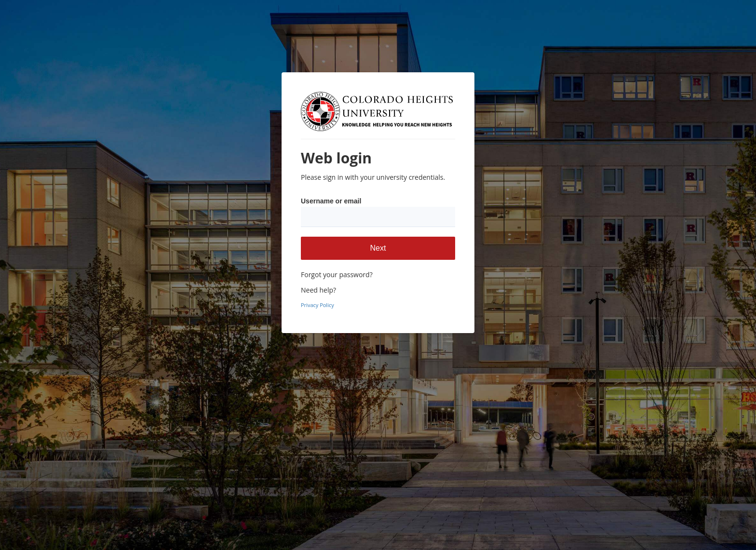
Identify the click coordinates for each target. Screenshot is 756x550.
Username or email (331, 201)
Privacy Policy (317, 305)
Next (378, 248)
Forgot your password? (337, 275)
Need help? (318, 290)
